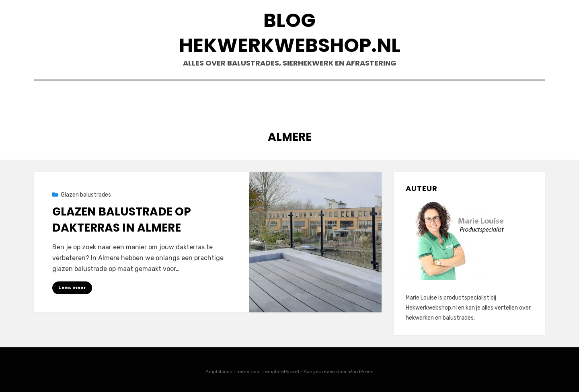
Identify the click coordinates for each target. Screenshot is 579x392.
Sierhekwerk (104, 98)
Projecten (478, 98)
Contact (430, 98)
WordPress (361, 369)
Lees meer (72, 285)
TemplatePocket (281, 369)
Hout (307, 98)
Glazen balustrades (86, 193)
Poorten (270, 98)
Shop (392, 98)
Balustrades (162, 98)
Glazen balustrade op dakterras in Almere (122, 218)
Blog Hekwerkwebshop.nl (290, 33)
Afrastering (219, 98)
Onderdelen (350, 98)
